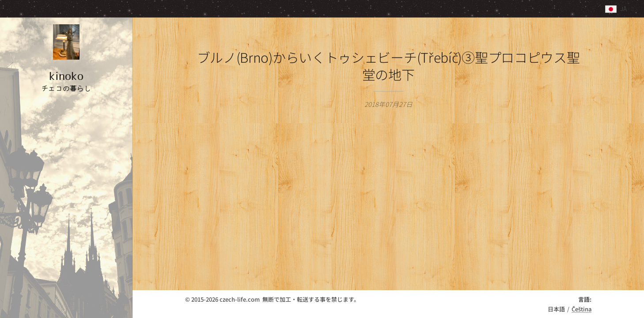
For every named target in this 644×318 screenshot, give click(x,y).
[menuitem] (66, 137)
